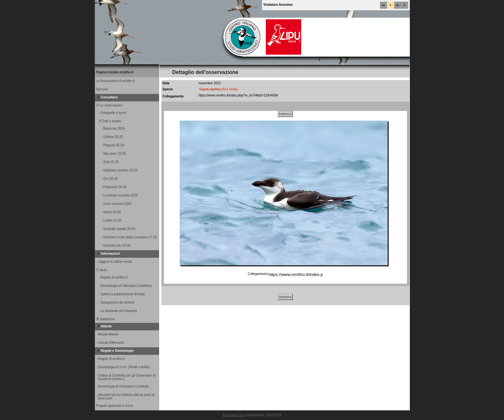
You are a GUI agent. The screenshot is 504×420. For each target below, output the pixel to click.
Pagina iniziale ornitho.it (115, 72)
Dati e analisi (108, 121)
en (383, 5)
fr (405, 5)
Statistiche (105, 319)
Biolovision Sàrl (234, 415)
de (397, 5)
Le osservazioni (109, 105)
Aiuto (101, 270)
